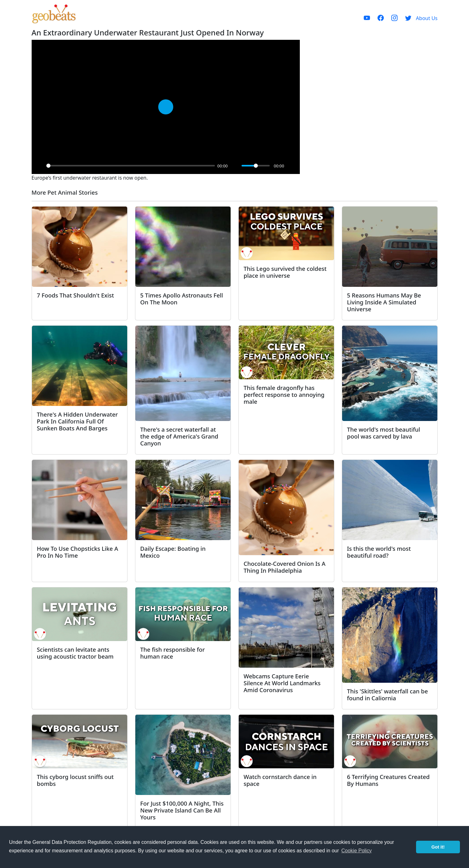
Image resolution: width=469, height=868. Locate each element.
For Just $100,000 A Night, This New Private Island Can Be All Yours (182, 810)
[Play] (40, 166)
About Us (427, 18)
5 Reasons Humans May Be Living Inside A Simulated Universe (384, 302)
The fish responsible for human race (173, 653)
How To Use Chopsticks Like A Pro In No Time (78, 552)
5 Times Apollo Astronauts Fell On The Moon (182, 299)
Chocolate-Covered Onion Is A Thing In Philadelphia (285, 567)
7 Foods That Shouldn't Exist (76, 295)
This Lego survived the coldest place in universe (285, 272)
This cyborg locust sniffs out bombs (75, 780)
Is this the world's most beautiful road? (379, 552)
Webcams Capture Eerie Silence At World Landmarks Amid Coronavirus (282, 683)
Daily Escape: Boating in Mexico (173, 552)
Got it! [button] (438, 847)
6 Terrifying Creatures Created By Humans (388, 780)
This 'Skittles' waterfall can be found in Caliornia (388, 694)
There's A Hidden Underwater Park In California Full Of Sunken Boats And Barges (78, 421)
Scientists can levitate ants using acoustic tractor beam (75, 653)
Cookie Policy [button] (356, 851)
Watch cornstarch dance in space (280, 780)
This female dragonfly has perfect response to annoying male (284, 395)
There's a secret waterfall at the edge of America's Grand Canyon (179, 436)
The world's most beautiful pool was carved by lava (384, 433)
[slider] (131, 166)
